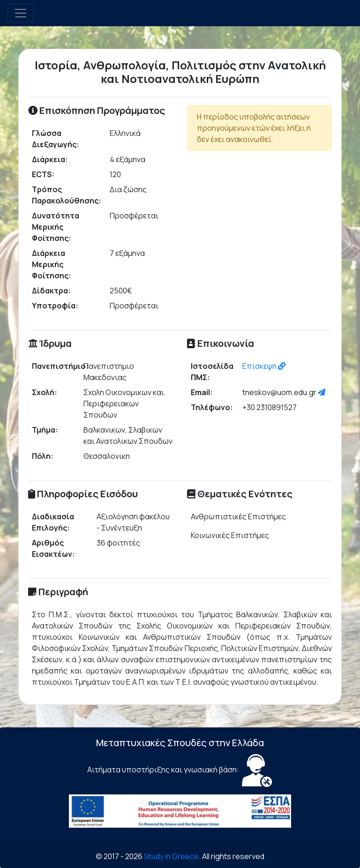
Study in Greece (171, 856)
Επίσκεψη (264, 366)
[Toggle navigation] (21, 13)
